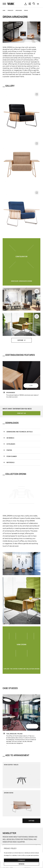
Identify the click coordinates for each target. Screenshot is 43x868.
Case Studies (10, 688)
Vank (4, 10)
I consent (21, 860)
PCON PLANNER (12, 456)
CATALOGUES (11, 444)
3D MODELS (10, 438)
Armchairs (19, 10)
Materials (10, 462)
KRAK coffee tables (11, 765)
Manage (22, 864)
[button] (36, 386)
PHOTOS (9, 450)
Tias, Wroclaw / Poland (14, 734)
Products (10, 10)
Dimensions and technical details (20, 432)
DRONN (26, 10)
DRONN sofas (9, 793)
